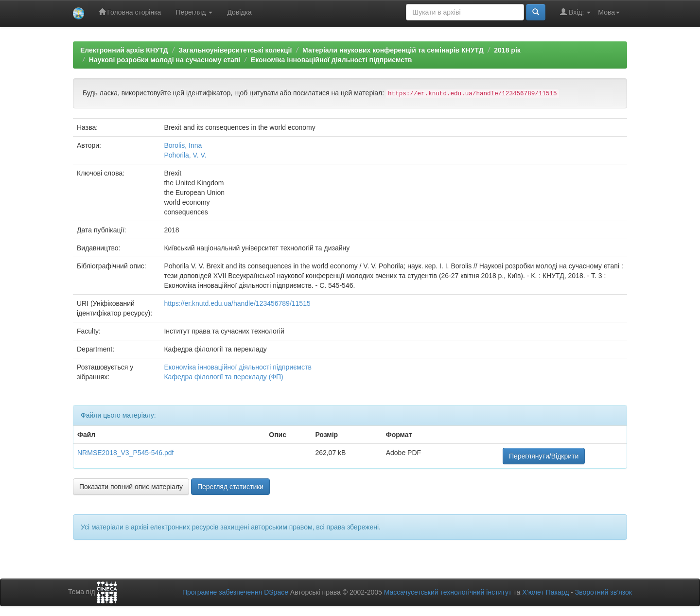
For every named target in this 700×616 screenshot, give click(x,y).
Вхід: (575, 12)
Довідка (239, 12)
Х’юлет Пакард (545, 592)
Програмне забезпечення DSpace (235, 592)
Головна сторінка (130, 12)
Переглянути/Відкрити (544, 456)
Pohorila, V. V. (185, 155)
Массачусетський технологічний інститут (448, 592)
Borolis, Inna (183, 145)
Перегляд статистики (230, 487)
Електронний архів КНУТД (124, 50)
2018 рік (507, 50)
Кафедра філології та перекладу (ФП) (223, 377)
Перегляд (194, 12)
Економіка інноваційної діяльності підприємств (332, 60)
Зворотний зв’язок (604, 592)
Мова (609, 12)
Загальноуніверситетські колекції (235, 50)
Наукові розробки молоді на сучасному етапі (165, 60)
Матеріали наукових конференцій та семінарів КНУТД (393, 50)
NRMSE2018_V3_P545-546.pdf (125, 453)
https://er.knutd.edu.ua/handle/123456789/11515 (237, 303)
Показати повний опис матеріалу (131, 487)
